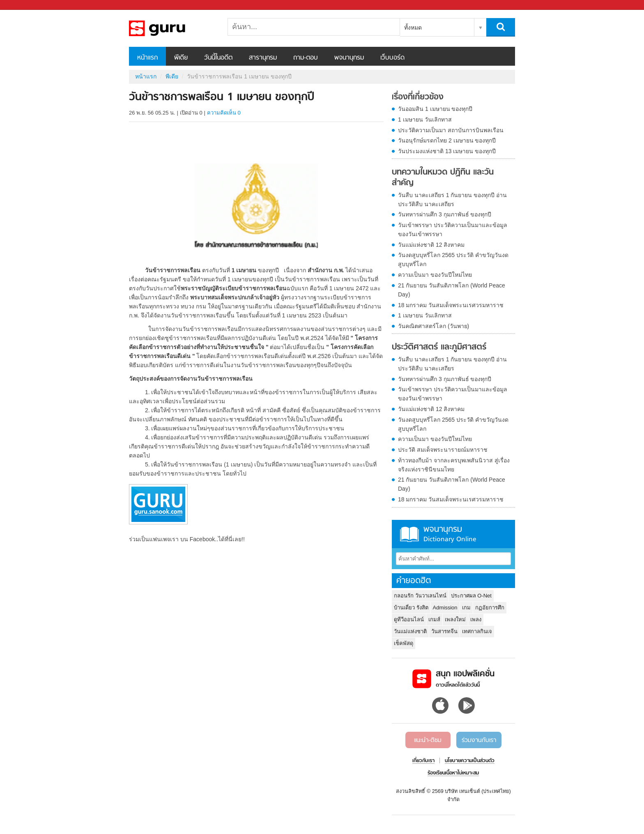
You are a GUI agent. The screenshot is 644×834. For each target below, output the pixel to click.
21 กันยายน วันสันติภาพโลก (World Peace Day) (452, 290)
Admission (445, 608)
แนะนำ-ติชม (428, 740)
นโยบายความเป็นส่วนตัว (470, 761)
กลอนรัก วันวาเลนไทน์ (420, 596)
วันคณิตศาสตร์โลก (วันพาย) (434, 326)
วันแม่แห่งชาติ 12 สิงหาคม (431, 245)
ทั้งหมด (413, 28)
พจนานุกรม (349, 58)
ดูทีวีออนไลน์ (409, 619)
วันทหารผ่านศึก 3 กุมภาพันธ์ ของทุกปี (445, 214)
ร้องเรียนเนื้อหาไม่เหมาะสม (453, 773)
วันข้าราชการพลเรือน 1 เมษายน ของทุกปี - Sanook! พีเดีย (172, 28)
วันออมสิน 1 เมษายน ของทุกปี (435, 109)
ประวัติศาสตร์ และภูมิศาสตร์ (439, 347)
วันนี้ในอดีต (218, 58)
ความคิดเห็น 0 (224, 113)
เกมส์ (434, 619)
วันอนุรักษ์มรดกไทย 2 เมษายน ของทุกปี (447, 140)
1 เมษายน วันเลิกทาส (425, 119)
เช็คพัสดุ (404, 643)
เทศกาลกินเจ (477, 631)
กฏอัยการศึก (490, 608)
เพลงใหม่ (455, 619)
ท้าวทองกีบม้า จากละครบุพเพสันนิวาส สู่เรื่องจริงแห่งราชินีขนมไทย (454, 465)
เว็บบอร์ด (392, 58)
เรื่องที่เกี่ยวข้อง (418, 97)
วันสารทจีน (444, 631)
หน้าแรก (147, 58)
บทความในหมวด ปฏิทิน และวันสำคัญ (443, 178)
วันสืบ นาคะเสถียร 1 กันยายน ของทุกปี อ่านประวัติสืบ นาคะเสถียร (452, 200)
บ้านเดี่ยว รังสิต (411, 608)
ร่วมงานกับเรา (479, 740)
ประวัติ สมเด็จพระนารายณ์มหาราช (443, 450)
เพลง (476, 619)
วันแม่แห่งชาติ (410, 631)
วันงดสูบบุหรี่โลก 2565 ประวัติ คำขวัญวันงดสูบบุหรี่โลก (453, 260)
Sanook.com (25, 5)
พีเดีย (181, 58)
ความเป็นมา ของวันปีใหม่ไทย (435, 275)
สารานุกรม (263, 58)
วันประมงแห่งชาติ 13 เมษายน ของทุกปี (447, 151)
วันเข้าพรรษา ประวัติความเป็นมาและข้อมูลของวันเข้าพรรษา (453, 230)
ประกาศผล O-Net (471, 596)
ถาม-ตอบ (306, 58)
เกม (466, 608)
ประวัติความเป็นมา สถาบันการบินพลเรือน (451, 130)
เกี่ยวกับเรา (423, 761)
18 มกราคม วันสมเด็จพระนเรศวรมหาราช (451, 305)
